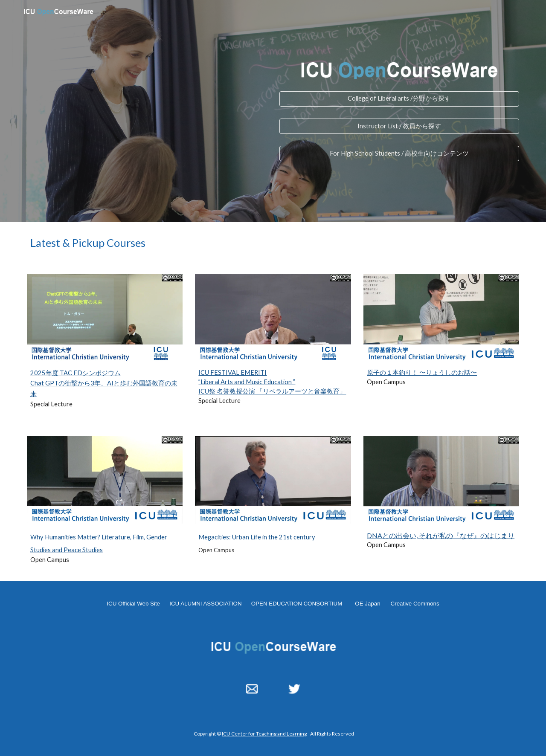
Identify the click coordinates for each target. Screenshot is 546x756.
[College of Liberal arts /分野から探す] (399, 99)
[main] (273, 243)
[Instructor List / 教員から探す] (399, 126)
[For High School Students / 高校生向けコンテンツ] (399, 154)
